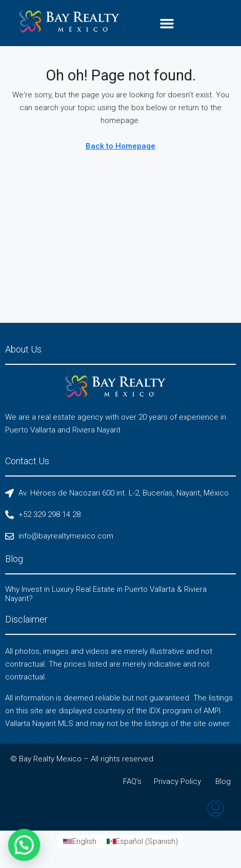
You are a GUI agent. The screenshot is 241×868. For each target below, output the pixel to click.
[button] (167, 23)
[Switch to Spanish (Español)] (142, 842)
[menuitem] (216, 810)
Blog (223, 781)
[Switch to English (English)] (80, 842)
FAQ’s (132, 781)
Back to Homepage (120, 146)
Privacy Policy (177, 781)
